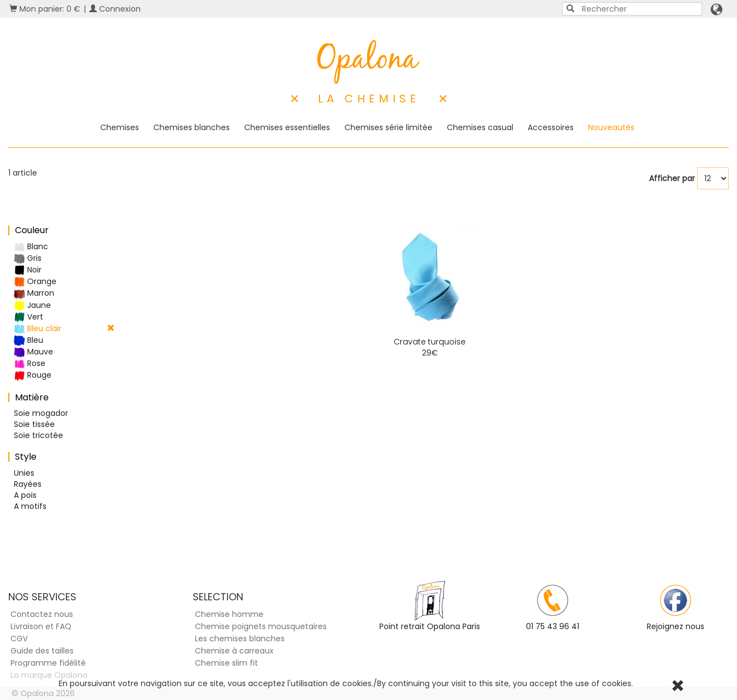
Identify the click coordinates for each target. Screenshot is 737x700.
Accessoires (551, 127)
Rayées (28, 484)
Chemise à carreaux (234, 651)
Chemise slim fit (226, 663)
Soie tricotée (38, 435)
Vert (29, 317)
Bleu (29, 340)
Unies (24, 473)
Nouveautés (611, 127)
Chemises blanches (192, 127)
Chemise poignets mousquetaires (261, 626)
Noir (28, 270)
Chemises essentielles (287, 127)
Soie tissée (34, 424)
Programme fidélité (48, 663)
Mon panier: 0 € (45, 9)
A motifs (30, 506)
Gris (28, 258)
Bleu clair (64, 329)
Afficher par (672, 178)
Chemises (120, 127)
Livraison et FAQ (41, 626)
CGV (19, 639)
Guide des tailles (42, 651)
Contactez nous (42, 614)
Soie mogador (41, 413)
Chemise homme (229, 614)
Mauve (33, 352)
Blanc (31, 247)
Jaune (32, 305)
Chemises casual (480, 127)
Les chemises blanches (240, 639)
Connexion (115, 9)
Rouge (33, 375)
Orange (35, 282)
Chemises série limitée (388, 127)
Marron (34, 293)
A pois (25, 495)
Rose (30, 364)
